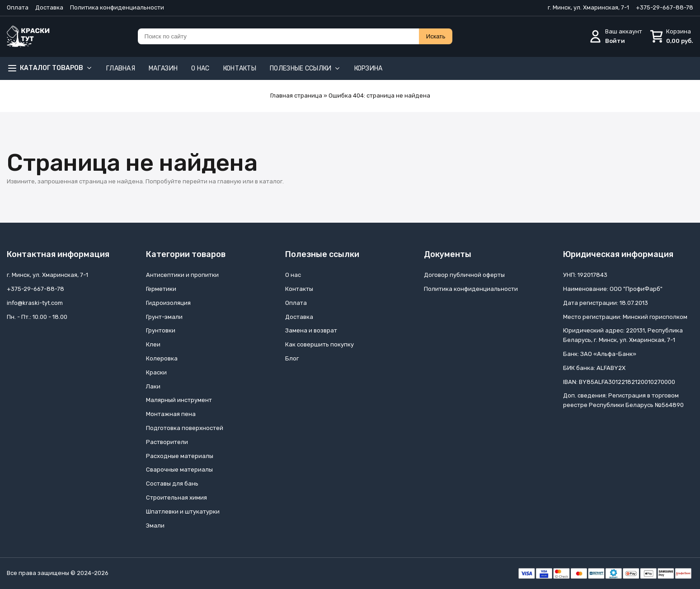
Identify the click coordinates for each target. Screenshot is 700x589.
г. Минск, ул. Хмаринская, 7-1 (588, 7)
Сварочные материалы (179, 470)
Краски (156, 372)
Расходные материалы (180, 456)
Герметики (161, 289)
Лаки (153, 386)
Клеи (153, 344)
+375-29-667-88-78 (665, 7)
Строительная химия (176, 498)
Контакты (240, 68)
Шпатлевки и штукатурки (183, 512)
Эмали (155, 526)
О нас (200, 68)
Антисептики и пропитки (182, 275)
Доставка (49, 7)
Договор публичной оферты (464, 275)
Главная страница (296, 96)
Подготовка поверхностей (185, 428)
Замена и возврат (311, 330)
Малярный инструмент (179, 400)
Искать (436, 36)
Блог (292, 358)
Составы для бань (172, 484)
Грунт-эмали (164, 317)
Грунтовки (161, 330)
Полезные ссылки (305, 68)
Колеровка (162, 358)
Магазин (163, 68)
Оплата (18, 7)
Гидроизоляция (168, 303)
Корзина (369, 68)
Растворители (167, 442)
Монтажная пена (171, 414)
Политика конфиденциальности (117, 7)
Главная (121, 68)
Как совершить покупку (319, 344)
